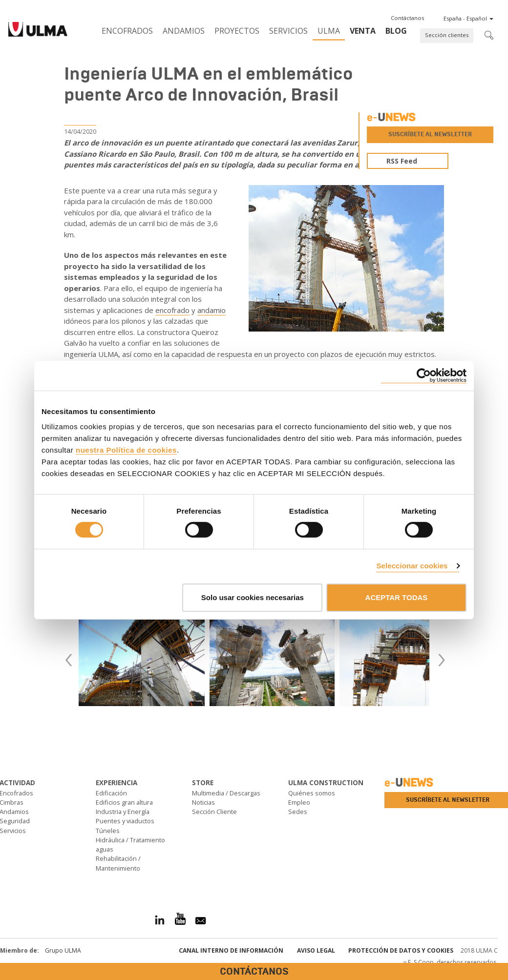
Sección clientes (447, 35)
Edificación (111, 793)
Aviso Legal (316, 950)
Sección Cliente (214, 812)
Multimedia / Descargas (226, 793)
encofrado (172, 310)
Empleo (299, 802)
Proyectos (237, 31)
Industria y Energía (123, 812)
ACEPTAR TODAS (397, 597)
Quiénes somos (312, 793)
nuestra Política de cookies (126, 450)
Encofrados (127, 31)
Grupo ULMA (63, 950)
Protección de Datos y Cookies (401, 950)
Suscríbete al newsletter (430, 134)
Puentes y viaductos (125, 821)
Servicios (288, 31)
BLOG (396, 31)
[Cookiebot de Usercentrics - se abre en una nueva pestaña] (424, 375)
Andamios (184, 31)
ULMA (329, 31)
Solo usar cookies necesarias (253, 597)
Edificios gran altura (124, 802)
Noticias (203, 802)
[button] (407, 18)
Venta (363, 31)
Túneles (108, 831)
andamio (212, 310)
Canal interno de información (231, 950)
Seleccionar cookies (412, 566)
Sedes (298, 812)
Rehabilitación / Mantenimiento (118, 863)
